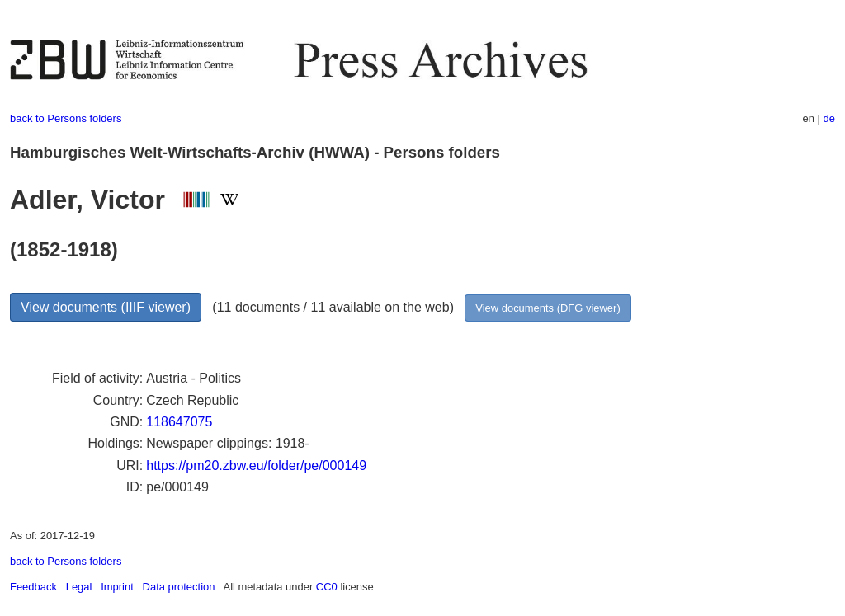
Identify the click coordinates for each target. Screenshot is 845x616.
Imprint (117, 587)
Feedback (33, 587)
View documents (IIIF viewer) (106, 307)
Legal (79, 587)
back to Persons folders (66, 118)
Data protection (179, 587)
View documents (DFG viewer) (548, 308)
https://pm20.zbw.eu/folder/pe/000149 (256, 466)
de (829, 118)
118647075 (179, 422)
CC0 (327, 587)
